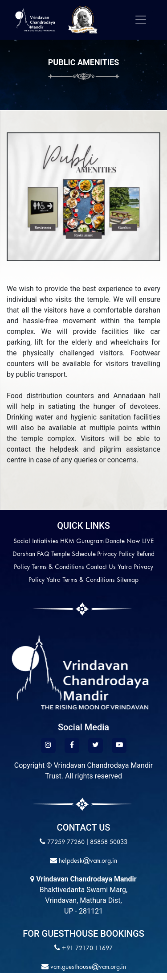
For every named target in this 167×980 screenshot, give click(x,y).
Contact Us (101, 567)
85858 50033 (109, 842)
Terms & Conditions (58, 567)
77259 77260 (66, 842)
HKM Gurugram (82, 541)
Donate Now (123, 541)
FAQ (43, 554)
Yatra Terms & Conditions (81, 580)
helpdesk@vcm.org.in (87, 861)
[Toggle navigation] (141, 20)
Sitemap (128, 580)
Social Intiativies (36, 541)
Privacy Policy (116, 554)
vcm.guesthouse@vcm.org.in (87, 967)
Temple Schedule (73, 554)
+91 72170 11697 (87, 949)
